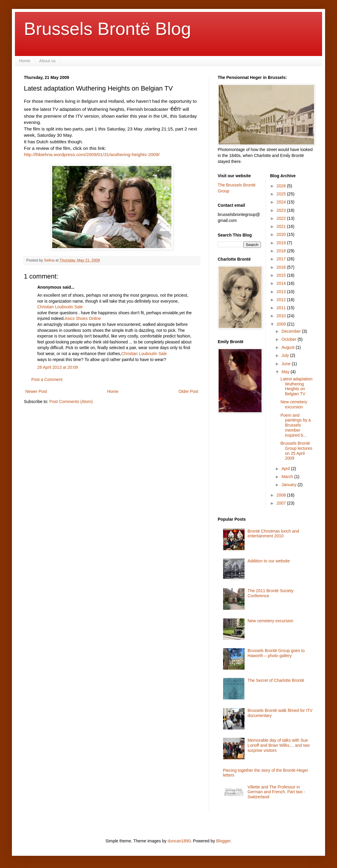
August (289, 347)
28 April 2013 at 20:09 (58, 367)
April (286, 469)
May (286, 372)
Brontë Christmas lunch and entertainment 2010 (273, 534)
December (292, 331)
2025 (282, 194)
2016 (282, 267)
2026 (282, 186)
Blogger (223, 841)
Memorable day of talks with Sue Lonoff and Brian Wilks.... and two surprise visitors (279, 745)
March (288, 477)
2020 (282, 234)
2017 (282, 259)
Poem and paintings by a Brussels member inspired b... (295, 425)
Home (25, 61)
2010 (282, 316)
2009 (282, 324)
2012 (282, 300)
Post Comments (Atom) (71, 402)
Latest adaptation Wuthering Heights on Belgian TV (296, 386)
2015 (282, 275)
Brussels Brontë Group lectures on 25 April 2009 (296, 451)
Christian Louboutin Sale (60, 307)
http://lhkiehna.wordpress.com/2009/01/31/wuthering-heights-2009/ (92, 154)
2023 (282, 210)
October (290, 339)
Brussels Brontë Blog (107, 29)
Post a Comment (47, 379)
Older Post (188, 391)
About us (47, 61)
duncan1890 (179, 841)
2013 (282, 292)
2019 (282, 243)
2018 (282, 251)
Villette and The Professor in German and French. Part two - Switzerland (276, 792)
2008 (282, 495)
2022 (282, 218)
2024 (282, 202)
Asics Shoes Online (83, 318)
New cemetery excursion (294, 404)
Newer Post (36, 391)
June (287, 364)
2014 (282, 283)
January (290, 485)
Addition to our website (269, 561)
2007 (282, 503)
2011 (282, 308)
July (286, 355)
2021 (282, 226)
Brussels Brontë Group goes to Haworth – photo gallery (276, 653)
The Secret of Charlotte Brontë (276, 680)
